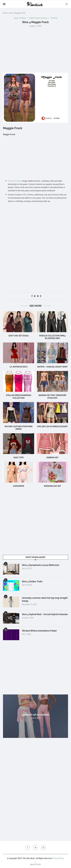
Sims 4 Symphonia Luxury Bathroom (41, 565)
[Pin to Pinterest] (38, 296)
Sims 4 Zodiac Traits (32, 581)
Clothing (54, 18)
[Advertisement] (35, 50)
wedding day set (52, 486)
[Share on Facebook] (32, 296)
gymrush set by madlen (35, 715)
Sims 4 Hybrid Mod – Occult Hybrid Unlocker (45, 614)
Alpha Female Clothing (38, 18)
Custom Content (15, 181)
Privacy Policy (58, 858)
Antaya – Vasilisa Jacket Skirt (52, 367)
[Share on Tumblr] (41, 296)
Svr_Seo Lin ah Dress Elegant (52, 426)
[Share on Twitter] (35, 296)
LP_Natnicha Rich (19, 367)
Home (5, 13)
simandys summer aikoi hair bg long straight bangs (45, 599)
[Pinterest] (43, 848)
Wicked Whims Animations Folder (39, 631)
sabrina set (52, 458)
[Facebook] (28, 848)
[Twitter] (35, 848)
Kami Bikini (19, 486)
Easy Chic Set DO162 (19, 336)
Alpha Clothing (20, 18)
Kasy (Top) (18, 458)
